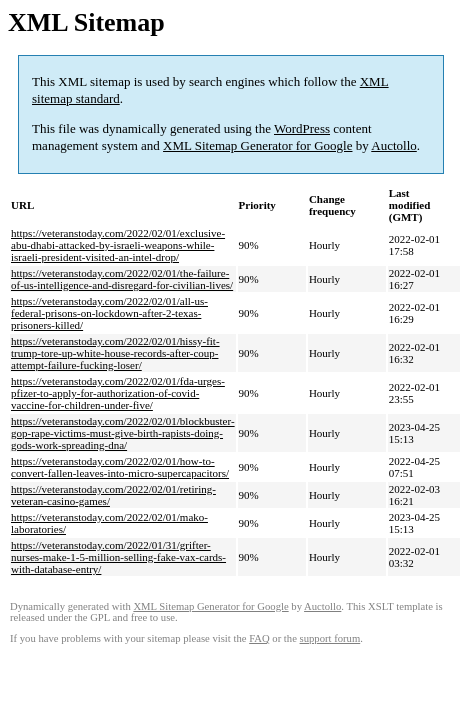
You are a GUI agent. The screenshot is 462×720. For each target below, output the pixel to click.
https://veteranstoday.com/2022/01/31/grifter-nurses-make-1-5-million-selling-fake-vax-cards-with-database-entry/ (118, 557)
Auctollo (394, 145)
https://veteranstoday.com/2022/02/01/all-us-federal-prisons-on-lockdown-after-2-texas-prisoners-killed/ (109, 313)
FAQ (259, 638)
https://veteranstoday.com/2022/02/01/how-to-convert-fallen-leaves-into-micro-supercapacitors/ (120, 467)
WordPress (302, 128)
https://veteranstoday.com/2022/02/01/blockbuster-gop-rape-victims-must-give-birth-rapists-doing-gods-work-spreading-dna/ (123, 433)
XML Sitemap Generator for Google (257, 145)
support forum (330, 638)
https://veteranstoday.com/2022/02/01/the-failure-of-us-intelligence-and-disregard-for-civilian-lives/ (122, 279)
